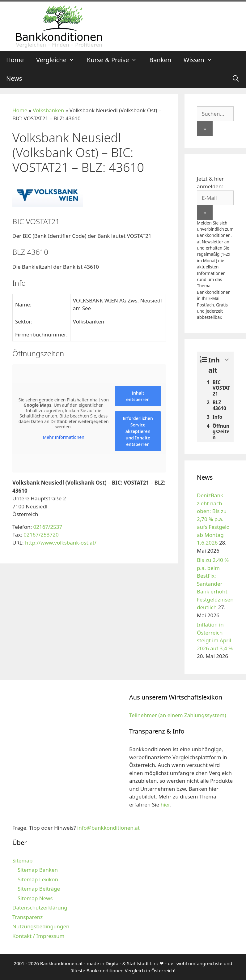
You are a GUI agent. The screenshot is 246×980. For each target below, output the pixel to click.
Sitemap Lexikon (38, 879)
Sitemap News (35, 898)
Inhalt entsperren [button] (138, 396)
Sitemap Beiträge (39, 889)
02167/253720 (41, 535)
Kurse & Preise (115, 60)
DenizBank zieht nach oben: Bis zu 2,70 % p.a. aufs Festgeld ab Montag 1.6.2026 (213, 519)
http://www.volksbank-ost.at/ (61, 543)
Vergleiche (58, 60)
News (14, 78)
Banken (160, 60)
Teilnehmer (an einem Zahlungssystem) (178, 715)
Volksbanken (48, 110)
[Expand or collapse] (227, 360)
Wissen (201, 60)
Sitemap (22, 860)
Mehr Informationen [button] (63, 437)
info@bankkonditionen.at (108, 828)
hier (165, 805)
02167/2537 (48, 527)
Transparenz (28, 917)
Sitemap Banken (38, 870)
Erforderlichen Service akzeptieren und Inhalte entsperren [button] (138, 431)
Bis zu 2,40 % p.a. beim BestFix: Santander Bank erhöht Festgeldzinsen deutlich (215, 584)
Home (15, 60)
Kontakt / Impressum (38, 936)
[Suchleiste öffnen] (236, 79)
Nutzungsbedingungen (41, 926)
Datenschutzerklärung (40, 907)
